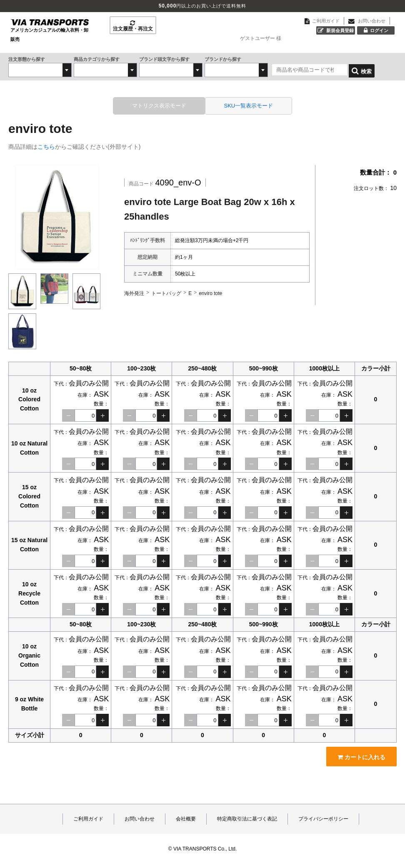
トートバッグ (166, 291)
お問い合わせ (140, 817)
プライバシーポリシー (323, 817)
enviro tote (210, 291)
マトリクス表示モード (165, 104)
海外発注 (134, 291)
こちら (46, 145)
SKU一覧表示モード (242, 104)
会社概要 (186, 817)
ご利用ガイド (88, 817)
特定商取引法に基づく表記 (247, 817)
